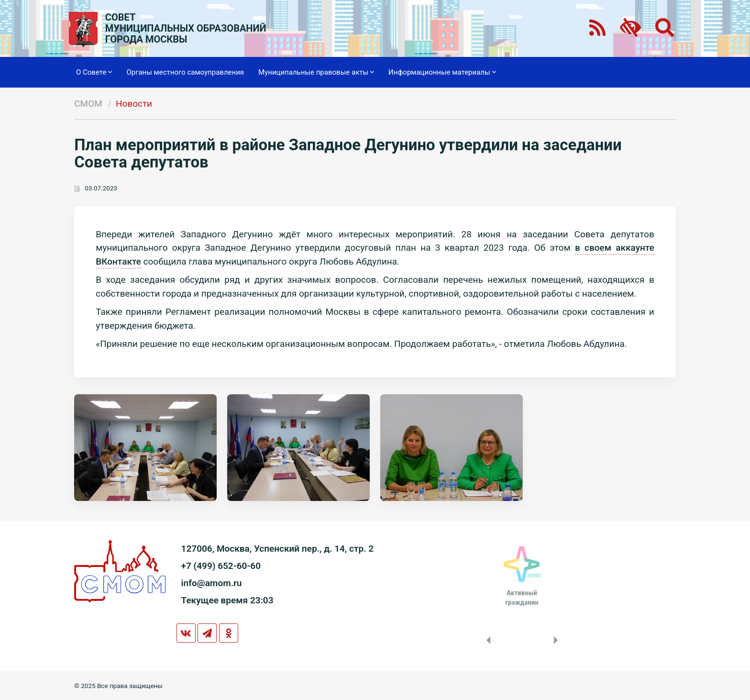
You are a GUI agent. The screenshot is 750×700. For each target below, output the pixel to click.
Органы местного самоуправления (185, 72)
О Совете (94, 72)
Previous (486, 640)
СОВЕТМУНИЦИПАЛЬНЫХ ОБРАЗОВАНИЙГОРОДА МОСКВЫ (186, 28)
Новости (134, 104)
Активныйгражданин (522, 598)
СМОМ (88, 104)
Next (558, 640)
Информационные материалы (442, 72)
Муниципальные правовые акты (316, 72)
